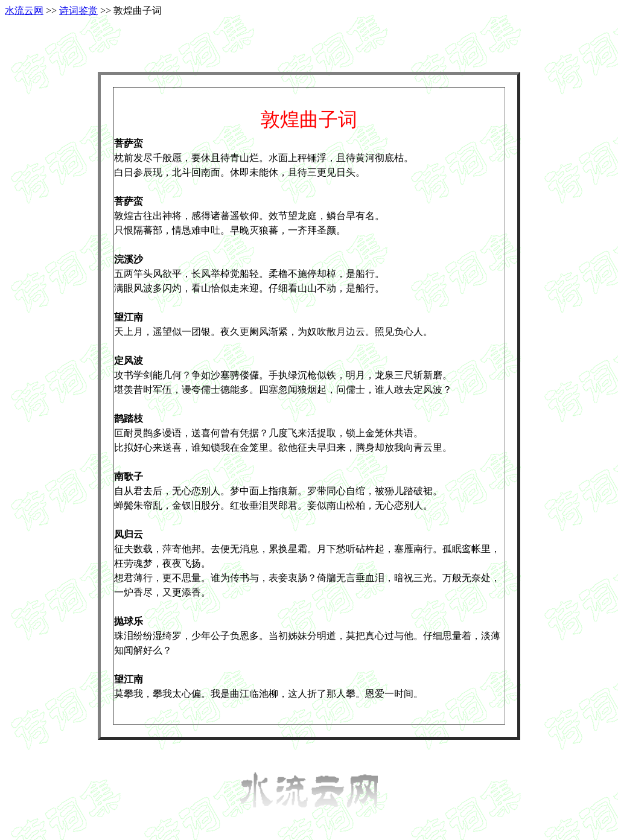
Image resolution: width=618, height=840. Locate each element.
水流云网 (24, 11)
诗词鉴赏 (78, 11)
